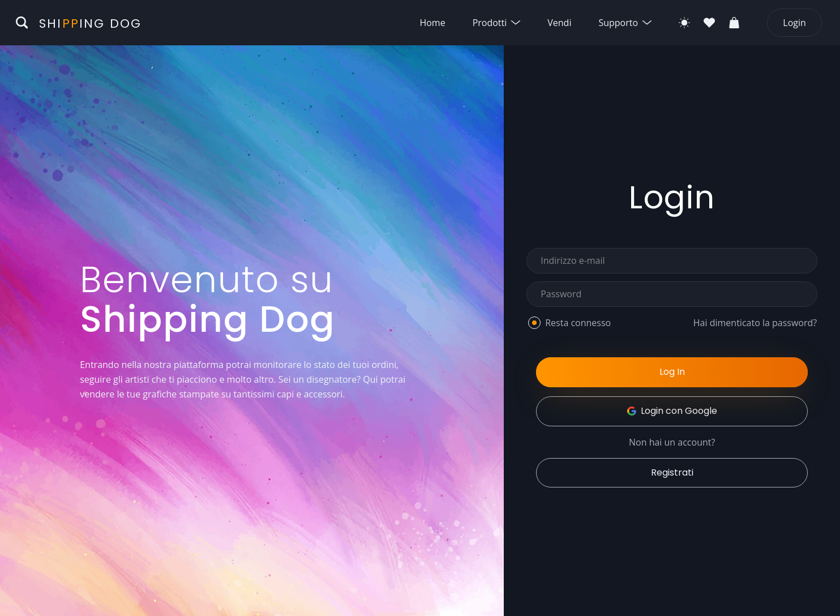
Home (432, 23)
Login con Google (672, 411)
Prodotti (497, 23)
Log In (672, 372)
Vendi (559, 23)
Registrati (672, 472)
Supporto (625, 23)
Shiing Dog (90, 23)
